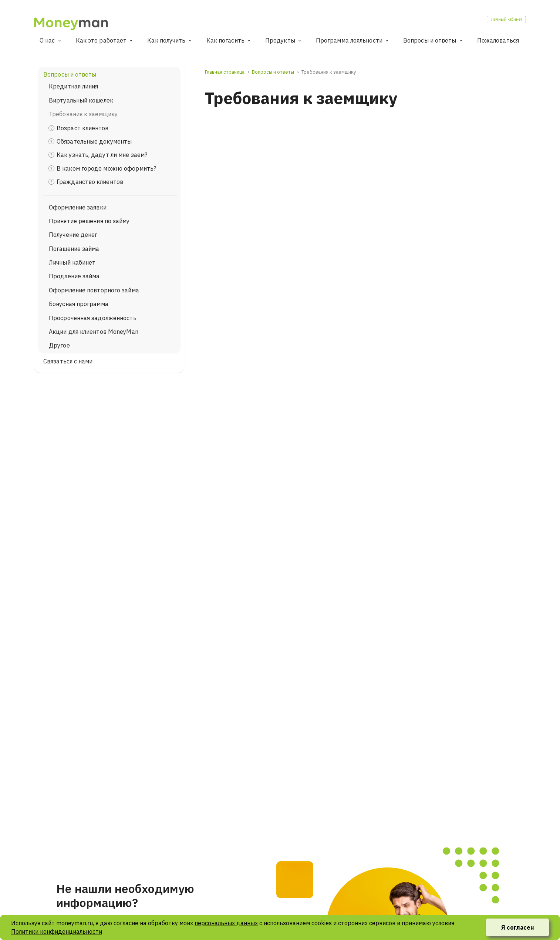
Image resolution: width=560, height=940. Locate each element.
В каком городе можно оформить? (106, 168)
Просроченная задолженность (93, 318)
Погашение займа (74, 249)
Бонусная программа (79, 304)
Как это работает (101, 40)
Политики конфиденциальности (57, 931)
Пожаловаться (498, 40)
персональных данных (226, 923)
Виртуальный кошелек (81, 100)
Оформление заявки (78, 207)
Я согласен (518, 927)
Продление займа (74, 276)
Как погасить (225, 40)
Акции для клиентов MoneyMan (94, 332)
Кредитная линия (74, 86)
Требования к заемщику (83, 114)
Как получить (166, 40)
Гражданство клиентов (90, 182)
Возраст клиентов (83, 128)
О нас (47, 40)
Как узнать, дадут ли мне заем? (102, 155)
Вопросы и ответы (430, 40)
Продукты (280, 40)
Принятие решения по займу (89, 221)
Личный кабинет (497, 22)
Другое (59, 345)
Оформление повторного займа (94, 290)
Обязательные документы (94, 141)
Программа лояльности (349, 40)
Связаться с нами (68, 361)
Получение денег (73, 235)
